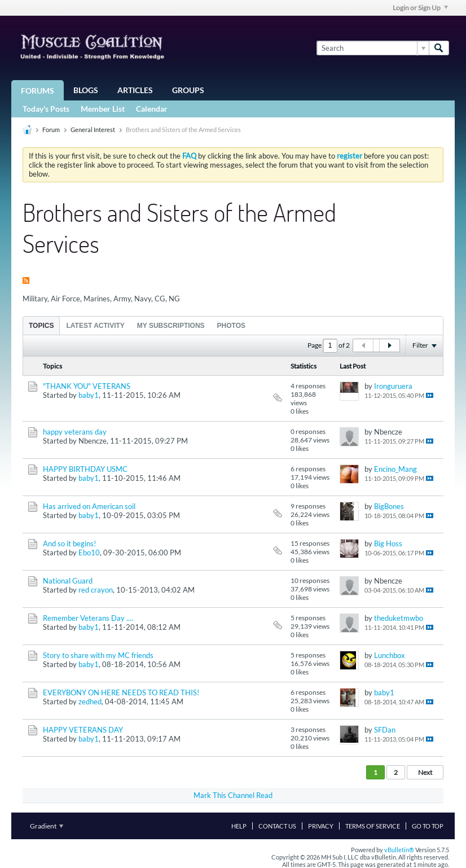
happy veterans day (75, 432)
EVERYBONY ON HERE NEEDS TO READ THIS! (121, 692)
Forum (51, 130)
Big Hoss (388, 543)
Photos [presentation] (231, 326)
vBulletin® (399, 850)
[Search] (373, 48)
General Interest (93, 130)
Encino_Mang (395, 469)
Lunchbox (390, 655)
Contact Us (277, 826)
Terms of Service (373, 826)
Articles (135, 90)
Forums (38, 91)
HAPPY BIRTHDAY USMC (85, 469)
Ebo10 (89, 553)
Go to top (428, 826)
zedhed (90, 702)
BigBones (389, 506)
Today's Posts (46, 109)
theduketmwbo (399, 618)
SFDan (385, 730)
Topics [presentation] (41, 326)
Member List (103, 109)
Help (239, 826)
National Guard (68, 581)
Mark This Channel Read (233, 795)
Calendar (152, 109)
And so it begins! (69, 543)
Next (425, 772)
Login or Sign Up (420, 8)
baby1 (89, 395)
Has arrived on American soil (89, 506)
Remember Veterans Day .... (88, 618)
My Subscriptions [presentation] (171, 326)
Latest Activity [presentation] (95, 326)
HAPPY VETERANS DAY (83, 730)
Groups (188, 90)
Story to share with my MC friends (98, 655)
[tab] (41, 325)
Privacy (321, 826)
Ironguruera (393, 386)
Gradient (47, 826)
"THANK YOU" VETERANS (87, 386)
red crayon (96, 590)
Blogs (86, 90)
